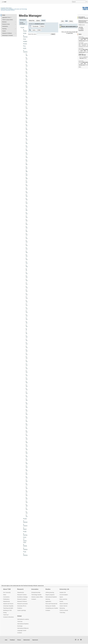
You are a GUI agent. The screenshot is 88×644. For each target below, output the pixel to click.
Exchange (20, 631)
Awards (4, 31)
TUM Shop (62, 617)
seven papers (85, 49)
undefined (26, 549)
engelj (27, 154)
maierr (27, 280)
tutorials (25, 546)
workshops (26, 555)
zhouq (27, 516)
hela (27, 200)
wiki (25, 552)
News (5, 599)
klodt (27, 231)
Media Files (32, 21)
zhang (27, 509)
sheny (27, 382)
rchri (27, 344)
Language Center (22, 635)
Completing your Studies (52, 613)
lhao (27, 263)
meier (27, 291)
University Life (64, 594)
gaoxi (27, 168)
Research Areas (6, 24)
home (26, 44)
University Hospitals (8, 611)
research (25, 526)
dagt (27, 115)
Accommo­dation (64, 599)
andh (27, 59)
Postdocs (20, 613)
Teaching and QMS (8, 613)
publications (26, 522)
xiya (27, 488)
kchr (27, 214)
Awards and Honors (8, 608)
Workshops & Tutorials (7, 35)
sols (27, 390)
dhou (27, 129)
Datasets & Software (7, 33)
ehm (27, 140)
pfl (26, 330)
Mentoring (62, 613)
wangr (27, 456)
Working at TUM (7, 615)
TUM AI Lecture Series (8, 20)
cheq (27, 90)
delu (27, 119)
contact (25, 31)
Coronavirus (6, 602)
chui (27, 97)
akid (27, 55)
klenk (27, 228)
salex (27, 351)
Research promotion (23, 608)
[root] (23, 27)
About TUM (7, 594)
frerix (27, 161)
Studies (48, 594)
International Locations (23, 624)
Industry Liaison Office (37, 602)
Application (48, 606)
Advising (48, 604)
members (25, 52)
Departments (7, 606)
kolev (27, 238)
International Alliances (23, 633)
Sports (61, 602)
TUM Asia (20, 626)
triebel (27, 432)
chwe (27, 101)
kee (27, 217)
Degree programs (50, 599)
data (25, 33)
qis (26, 333)
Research (20, 594)
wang (27, 453)
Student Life (63, 597)
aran (27, 62)
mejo (27, 298)
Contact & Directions (8, 622)
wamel (27, 449)
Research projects (22, 604)
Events (61, 606)
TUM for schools (64, 615)
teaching (25, 535)
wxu (27, 485)
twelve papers (85, 38)
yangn (27, 492)
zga (27, 506)
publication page (82, 41)
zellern (27, 502)
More (80, 67)
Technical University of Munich (8, 10)
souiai (27, 397)
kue (27, 245)
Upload (38, 21)
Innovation (35, 594)
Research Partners (22, 606)
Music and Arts (63, 604)
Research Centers (22, 599)
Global (19, 621)
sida (27, 386)
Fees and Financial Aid (51, 608)
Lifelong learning (50, 597)
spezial (25, 529)
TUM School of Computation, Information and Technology (14, 9)
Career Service (63, 611)
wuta (27, 481)
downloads (26, 37)
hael (27, 189)
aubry (27, 66)
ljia (26, 270)
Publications (5, 26)
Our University (7, 597)
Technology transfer (36, 599)
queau (27, 337)
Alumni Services (64, 608)
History (71, 21)
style (25, 531)
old (26, 323)
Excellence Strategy (22, 602)
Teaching (4, 29)
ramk (27, 340)
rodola (27, 347)
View (62, 21)
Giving (5, 617)
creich (27, 105)
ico (25, 46)
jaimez (27, 210)
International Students (51, 602)
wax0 (27, 460)
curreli (27, 112)
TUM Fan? (6, 620)
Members (4, 22)
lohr (27, 277)
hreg (27, 207)
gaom (27, 164)
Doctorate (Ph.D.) (22, 611)
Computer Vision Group (6, 8)
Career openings (22, 615)
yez (27, 499)
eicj (25, 39)
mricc (27, 309)
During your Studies (51, 611)
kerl (27, 221)
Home (4, 15)
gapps (26, 41)
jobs (25, 48)
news (25, 519)
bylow (27, 87)
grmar (27, 182)
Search (53, 34)
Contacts (34, 604)
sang (27, 354)
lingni (27, 266)
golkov (27, 178)
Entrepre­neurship (36, 597)
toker (27, 425)
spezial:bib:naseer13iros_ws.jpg (71, 27)
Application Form (6, 17)
